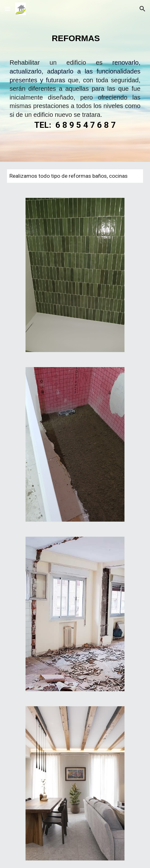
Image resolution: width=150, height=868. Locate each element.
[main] (75, 90)
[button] (8, 9)
